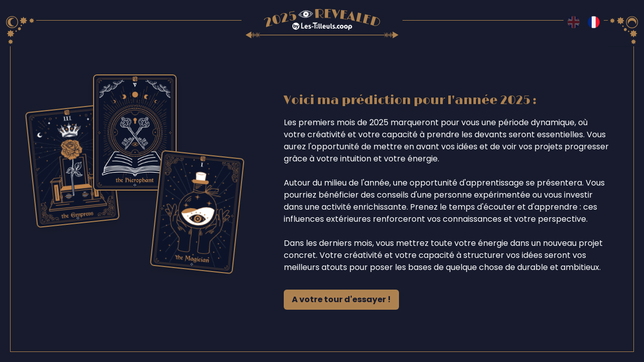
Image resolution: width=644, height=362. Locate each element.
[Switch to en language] (574, 22)
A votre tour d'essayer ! (341, 299)
